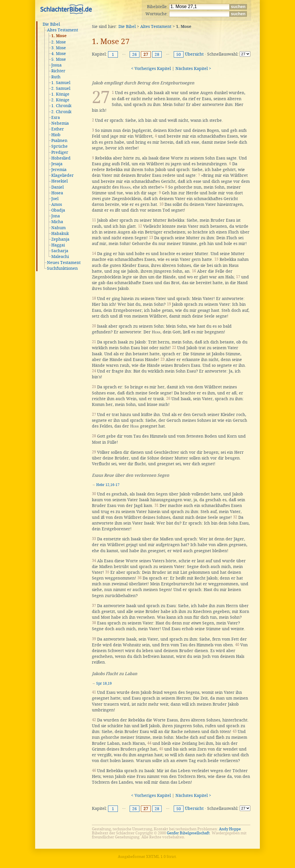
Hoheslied (61, 158)
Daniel (57, 187)
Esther (58, 129)
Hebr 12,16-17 (108, 485)
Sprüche (59, 146)
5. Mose (59, 59)
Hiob (56, 135)
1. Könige (60, 94)
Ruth (56, 77)
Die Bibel (51, 24)
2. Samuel (61, 88)
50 (179, 54)
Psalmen (59, 140)
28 (157, 54)
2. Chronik (61, 112)
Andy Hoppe (230, 829)
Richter (58, 71)
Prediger (60, 152)
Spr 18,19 (104, 683)
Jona (56, 216)
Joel (55, 199)
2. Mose (59, 42)
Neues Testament (64, 263)
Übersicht (194, 54)
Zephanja (60, 239)
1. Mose (59, 36)
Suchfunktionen (62, 268)
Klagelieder (63, 175)
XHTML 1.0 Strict (161, 857)
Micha (57, 222)
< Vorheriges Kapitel (151, 69)
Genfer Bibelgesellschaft (188, 833)
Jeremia (59, 170)
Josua (56, 65)
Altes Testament (63, 30)
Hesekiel (59, 181)
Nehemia (60, 123)
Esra (56, 117)
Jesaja (57, 164)
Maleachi (60, 257)
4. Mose (59, 54)
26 (135, 54)
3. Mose (59, 48)
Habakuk (60, 233)
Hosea (57, 193)
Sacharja (60, 251)
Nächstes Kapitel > (193, 69)
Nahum (58, 228)
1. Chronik (61, 106)
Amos (57, 204)
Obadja (58, 210)
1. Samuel (61, 83)
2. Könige (60, 100)
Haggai (58, 245)
